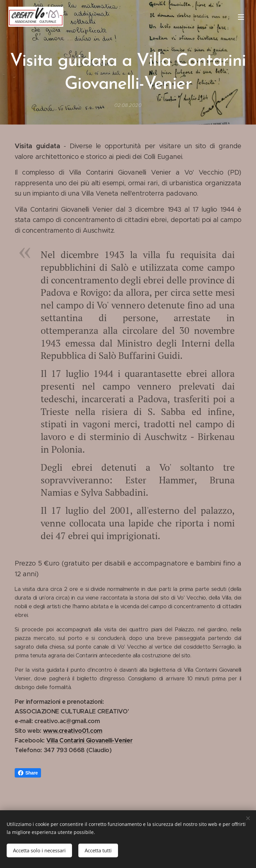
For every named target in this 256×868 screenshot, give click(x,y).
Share (28, 773)
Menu (241, 17)
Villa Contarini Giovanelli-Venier (89, 740)
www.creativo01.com (73, 731)
